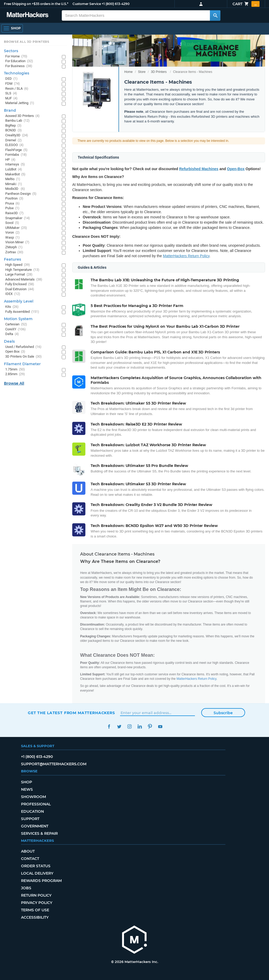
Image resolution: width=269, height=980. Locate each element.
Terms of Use (35, 910)
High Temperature (22, 270)
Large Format (19, 275)
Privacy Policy (37, 903)
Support (30, 819)
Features (12, 259)
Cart (246, 4)
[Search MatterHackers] (215, 15)
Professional (36, 804)
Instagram (129, 727)
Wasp (12, 238)
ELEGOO (14, 145)
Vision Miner (17, 242)
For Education (19, 61)
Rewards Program (41, 881)
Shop (27, 782)
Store (142, 72)
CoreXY (15, 329)
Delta (12, 334)
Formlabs (16, 155)
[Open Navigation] (12, 28)
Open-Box (236, 169)
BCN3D (14, 130)
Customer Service (87, 4)
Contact (30, 859)
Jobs (26, 888)
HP (10, 160)
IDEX (13, 294)
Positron (14, 199)
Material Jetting (20, 103)
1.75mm (15, 370)
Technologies (17, 73)
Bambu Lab (17, 121)
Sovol (12, 223)
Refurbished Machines (199, 169)
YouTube (160, 727)
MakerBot (15, 174)
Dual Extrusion (20, 289)
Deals (9, 341)
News (27, 789)
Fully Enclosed (20, 284)
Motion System (18, 319)
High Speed (18, 265)
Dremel (14, 140)
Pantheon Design (21, 194)
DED (11, 79)
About (28, 851)
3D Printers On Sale (24, 357)
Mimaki (14, 184)
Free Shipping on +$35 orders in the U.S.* (36, 4)
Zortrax (14, 252)
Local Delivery (37, 873)
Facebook (109, 727)
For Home (16, 56)
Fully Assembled (22, 312)
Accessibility (35, 917)
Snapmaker (18, 218)
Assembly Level (19, 301)
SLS (11, 93)
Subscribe (223, 713)
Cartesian (16, 324)
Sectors (11, 51)
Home (128, 72)
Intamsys (15, 165)
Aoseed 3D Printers (22, 116)
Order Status (36, 866)
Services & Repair (39, 833)
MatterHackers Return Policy (186, 256)
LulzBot (14, 169)
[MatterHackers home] (134, 940)
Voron (12, 233)
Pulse (12, 208)
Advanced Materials (24, 280)
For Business (19, 66)
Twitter (119, 727)
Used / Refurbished (23, 347)
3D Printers (159, 72)
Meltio (13, 179)
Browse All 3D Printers (27, 42)
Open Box (15, 352)
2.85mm (15, 374)
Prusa (12, 204)
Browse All (14, 383)
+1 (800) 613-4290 (116, 4)
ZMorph (14, 247)
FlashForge (16, 150)
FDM (13, 84)
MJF (11, 98)
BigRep (13, 126)
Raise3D (14, 213)
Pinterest (150, 727)
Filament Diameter (22, 364)
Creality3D (17, 135)
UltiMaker (16, 228)
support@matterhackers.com (54, 764)
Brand (10, 110)
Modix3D (15, 189)
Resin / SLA (17, 89)
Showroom (33, 797)
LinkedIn (140, 727)
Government (35, 826)
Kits (12, 307)
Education (32, 811)
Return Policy (36, 895)
